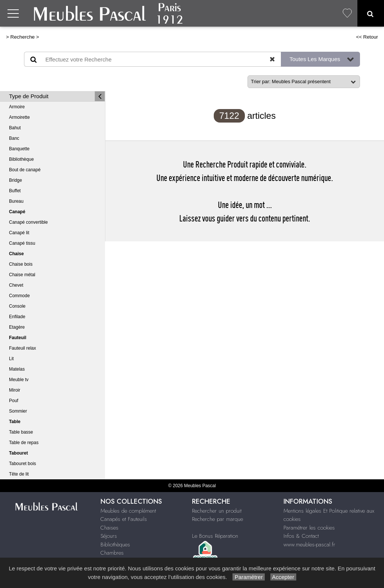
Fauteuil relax (22, 348)
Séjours (109, 536)
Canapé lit (19, 233)
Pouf (14, 401)
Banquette (19, 149)
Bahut (15, 128)
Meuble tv (19, 380)
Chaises (109, 528)
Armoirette (19, 117)
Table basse (21, 432)
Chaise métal (22, 275)
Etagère (17, 327)
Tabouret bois (22, 464)
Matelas (17, 369)
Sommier (18, 411)
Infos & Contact (301, 536)
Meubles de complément (128, 511)
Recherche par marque (217, 519)
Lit (11, 359)
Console (17, 306)
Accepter (283, 577)
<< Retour (367, 37)
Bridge (16, 180)
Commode (19, 296)
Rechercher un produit (217, 511)
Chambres (112, 553)
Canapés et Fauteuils (124, 519)
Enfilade (17, 317)
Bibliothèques (115, 545)
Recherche (23, 37)
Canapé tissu (22, 243)
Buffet (15, 191)
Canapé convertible (28, 222)
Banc (14, 138)
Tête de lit (19, 474)
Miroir (15, 390)
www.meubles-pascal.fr (309, 545)
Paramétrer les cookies (309, 528)
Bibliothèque (21, 159)
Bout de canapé (25, 170)
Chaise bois (21, 264)
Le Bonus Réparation (215, 536)
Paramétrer (248, 577)
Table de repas (24, 443)
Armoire (17, 107)
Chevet (16, 285)
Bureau (16, 201)
